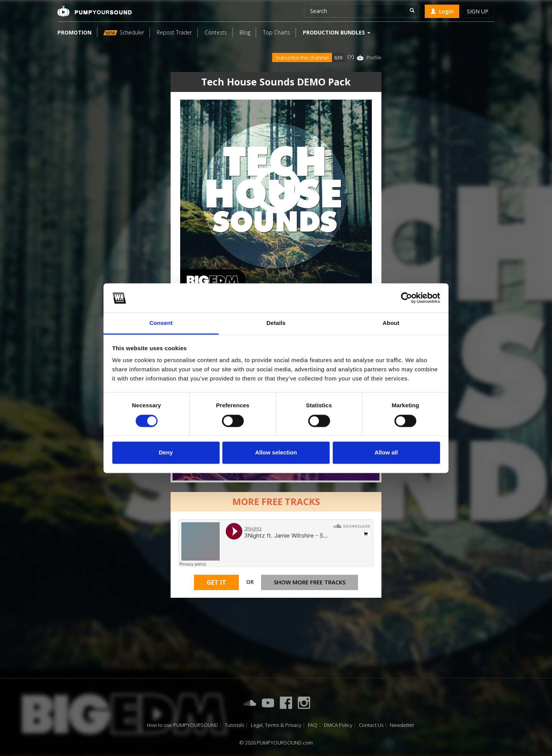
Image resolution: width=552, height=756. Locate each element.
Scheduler (124, 32)
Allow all (386, 453)
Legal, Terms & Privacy (276, 725)
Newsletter (402, 725)
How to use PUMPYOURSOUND (182, 725)
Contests (216, 32)
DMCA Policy (338, 725)
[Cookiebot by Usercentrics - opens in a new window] (407, 298)
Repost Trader (174, 32)
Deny (166, 453)
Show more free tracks (310, 582)
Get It (216, 582)
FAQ (313, 725)
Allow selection (276, 453)
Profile (374, 57)
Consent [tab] (161, 323)
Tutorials (234, 725)
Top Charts (277, 32)
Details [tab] (276, 323)
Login (442, 11)
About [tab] (391, 323)
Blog (245, 32)
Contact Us (371, 725)
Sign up (478, 11)
